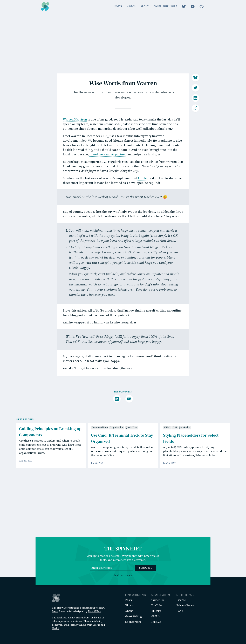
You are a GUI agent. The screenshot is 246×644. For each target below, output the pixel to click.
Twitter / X (158, 600)
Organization (117, 480)
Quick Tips (131, 480)
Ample (142, 195)
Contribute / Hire (165, 6)
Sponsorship (133, 622)
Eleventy (70, 618)
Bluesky (156, 611)
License (181, 600)
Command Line (100, 480)
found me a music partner (108, 171)
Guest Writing (134, 616)
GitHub (96, 625)
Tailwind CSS (83, 618)
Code (180, 611)
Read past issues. (123, 575)
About (145, 6)
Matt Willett (95, 611)
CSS (175, 480)
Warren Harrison (75, 136)
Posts (118, 6)
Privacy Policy (185, 605)
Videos (131, 6)
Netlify (56, 628)
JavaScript (185, 480)
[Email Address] (112, 568)
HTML (167, 480)
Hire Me (156, 622)
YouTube (157, 605)
